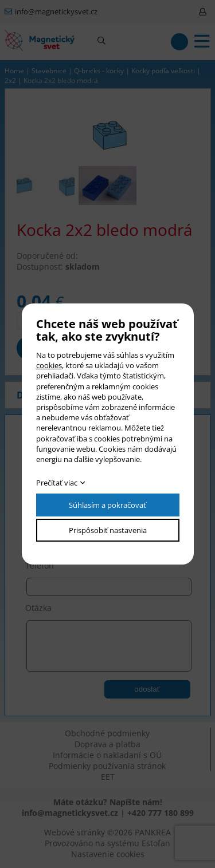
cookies (49, 365)
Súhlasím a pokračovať (107, 505)
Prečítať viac (57, 483)
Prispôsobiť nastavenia (108, 530)
